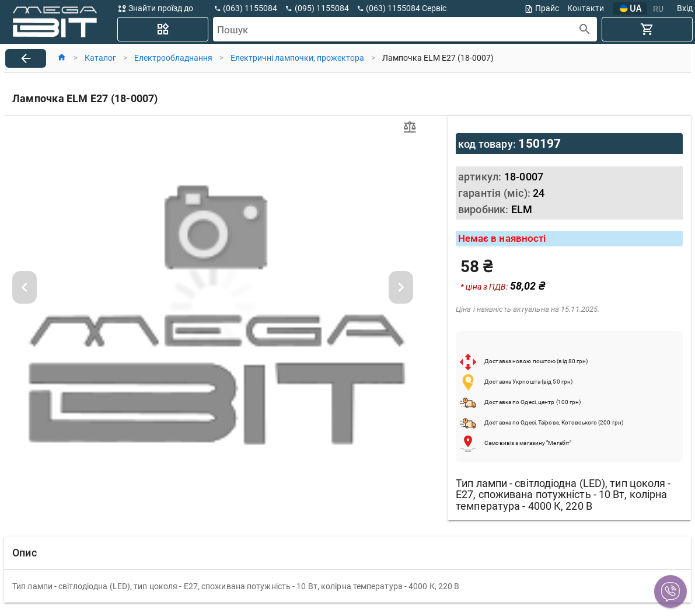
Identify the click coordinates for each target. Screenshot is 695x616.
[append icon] (585, 29)
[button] (670, 591)
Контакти (586, 8)
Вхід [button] (685, 8)
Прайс (542, 8)
